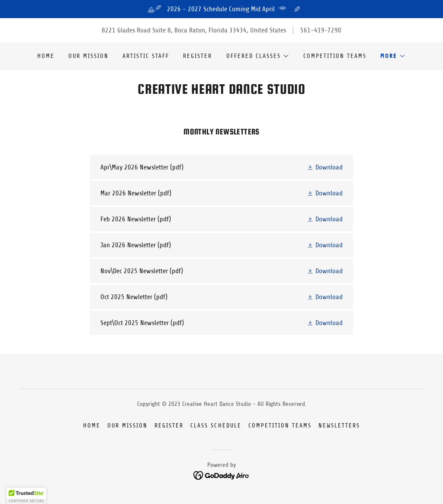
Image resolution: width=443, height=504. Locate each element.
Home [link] (46, 56)
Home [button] (92, 426)
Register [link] (197, 56)
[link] (221, 92)
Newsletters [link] (339, 426)
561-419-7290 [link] (321, 30)
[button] (258, 56)
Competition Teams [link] (335, 56)
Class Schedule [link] (216, 426)
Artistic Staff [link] (146, 56)
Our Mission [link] (88, 56)
